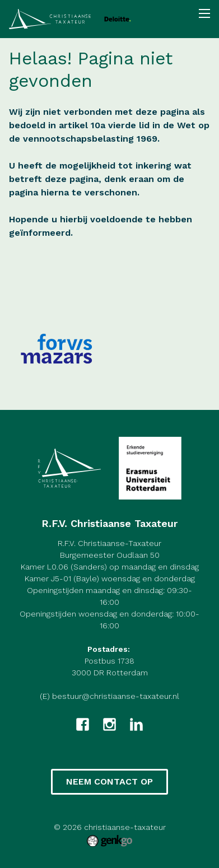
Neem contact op (109, 781)
